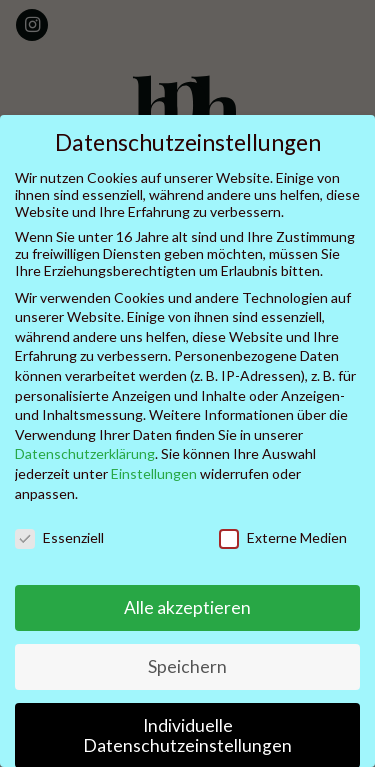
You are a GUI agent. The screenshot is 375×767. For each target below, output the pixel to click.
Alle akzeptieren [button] (187, 607)
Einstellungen (154, 473)
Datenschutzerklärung (85, 453)
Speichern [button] (187, 666)
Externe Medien (283, 537)
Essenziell (59, 537)
